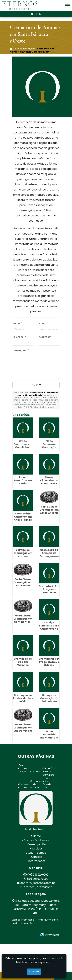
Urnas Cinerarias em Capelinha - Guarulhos (23, 446)
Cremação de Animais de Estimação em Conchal (49, 555)
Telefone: (19, 337)
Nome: (17, 323)
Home (37, 836)
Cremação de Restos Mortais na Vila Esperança (23, 700)
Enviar (36, 385)
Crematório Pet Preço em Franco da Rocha (49, 591)
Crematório (36, 771)
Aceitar (34, 972)
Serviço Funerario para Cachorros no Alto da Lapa (49, 627)
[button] (67, 6)
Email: (43, 323)
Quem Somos (37, 853)
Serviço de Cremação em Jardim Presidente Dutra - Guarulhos (23, 558)
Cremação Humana (37, 840)
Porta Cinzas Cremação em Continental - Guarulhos (23, 620)
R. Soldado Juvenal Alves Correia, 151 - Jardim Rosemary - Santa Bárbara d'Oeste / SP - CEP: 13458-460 (36, 907)
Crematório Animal (48, 770)
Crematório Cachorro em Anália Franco (23, 517)
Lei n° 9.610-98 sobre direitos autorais (37, 407)
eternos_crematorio (36, 887)
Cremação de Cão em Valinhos (23, 662)
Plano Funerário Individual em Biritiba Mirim (49, 736)
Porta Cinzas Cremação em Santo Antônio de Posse (49, 511)
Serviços (37, 849)
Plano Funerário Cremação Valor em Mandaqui (49, 447)
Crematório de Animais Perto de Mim (48, 781)
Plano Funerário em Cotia (23, 480)
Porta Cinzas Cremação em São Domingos (23, 728)
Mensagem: (21, 350)
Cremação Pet (37, 844)
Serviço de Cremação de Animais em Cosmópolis (49, 700)
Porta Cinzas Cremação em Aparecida (23, 582)
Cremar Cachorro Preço (23, 768)
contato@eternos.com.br (38, 883)
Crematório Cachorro (24, 786)
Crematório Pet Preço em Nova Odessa (49, 662)
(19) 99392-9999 (38, 875)
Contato (37, 857)
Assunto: (45, 337)
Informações (37, 861)
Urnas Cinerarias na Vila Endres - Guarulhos (49, 482)
